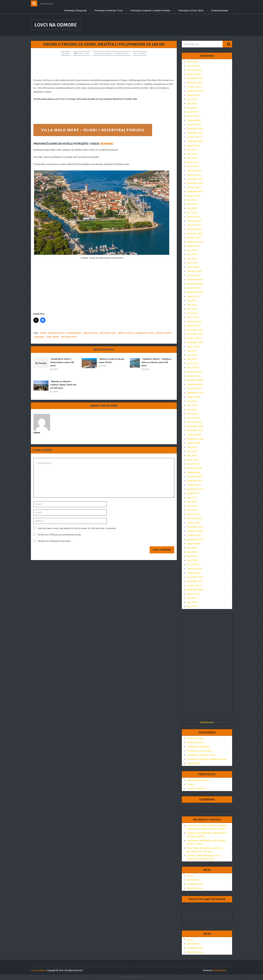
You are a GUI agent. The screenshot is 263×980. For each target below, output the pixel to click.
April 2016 (192, 560)
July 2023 (192, 200)
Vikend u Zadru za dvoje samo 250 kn (111, 361)
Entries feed (193, 880)
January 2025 (194, 124)
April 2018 (192, 460)
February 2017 (194, 518)
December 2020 (195, 330)
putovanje (39, 337)
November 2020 (195, 334)
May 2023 (192, 208)
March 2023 (193, 217)
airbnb (43, 333)
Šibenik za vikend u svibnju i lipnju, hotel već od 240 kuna (63, 385)
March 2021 (193, 317)
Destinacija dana (195, 738)
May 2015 (192, 606)
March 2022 (193, 267)
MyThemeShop (219, 970)
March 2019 (193, 418)
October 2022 (194, 238)
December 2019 (195, 380)
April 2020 (192, 363)
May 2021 (192, 309)
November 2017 (195, 481)
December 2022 (195, 229)
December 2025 (195, 78)
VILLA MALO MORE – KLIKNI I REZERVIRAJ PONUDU (93, 130)
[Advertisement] (104, 67)
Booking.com (207, 722)
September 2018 (195, 439)
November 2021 (195, 284)
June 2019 (192, 405)
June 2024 (192, 154)
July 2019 (192, 401)
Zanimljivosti (193, 763)
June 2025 (192, 104)
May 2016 (192, 556)
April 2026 (192, 62)
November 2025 (195, 83)
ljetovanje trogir (108, 333)
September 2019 (195, 393)
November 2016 (195, 531)
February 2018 (194, 468)
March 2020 (193, 368)
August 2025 (193, 95)
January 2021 (194, 326)
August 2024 (193, 145)
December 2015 (195, 577)
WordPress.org (195, 888)
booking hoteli (74, 333)
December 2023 (195, 179)
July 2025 (192, 99)
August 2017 (193, 493)
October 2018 (194, 435)
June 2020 (192, 355)
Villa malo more (69, 337)
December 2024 (195, 129)
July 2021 (192, 300)
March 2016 (193, 565)
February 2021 (194, 321)
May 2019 (192, 409)
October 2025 (194, 87)
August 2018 (193, 443)
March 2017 (193, 514)
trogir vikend (52, 337)
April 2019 (192, 414)
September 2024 (195, 141)
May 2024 (192, 158)
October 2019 (194, 388)
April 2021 (192, 313)
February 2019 (194, 422)
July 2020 (192, 351)
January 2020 (194, 376)
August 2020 (193, 347)
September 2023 (195, 192)
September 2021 (195, 292)
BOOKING (107, 144)
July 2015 (192, 598)
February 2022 (194, 271)
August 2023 (193, 196)
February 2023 (194, 221)
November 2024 (195, 133)
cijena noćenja (90, 333)
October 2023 (194, 187)
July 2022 (192, 250)
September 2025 (195, 91)
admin (67, 53)
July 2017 (192, 497)
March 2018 (193, 464)
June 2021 (192, 305)
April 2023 (192, 212)
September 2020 (195, 342)
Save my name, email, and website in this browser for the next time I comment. (77, 528)
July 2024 (192, 150)
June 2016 (192, 552)
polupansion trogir (144, 333)
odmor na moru (125, 333)
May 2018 (192, 456)
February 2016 (194, 569)
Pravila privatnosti (196, 788)
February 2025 (194, 120)
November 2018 (195, 430)
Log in (190, 876)
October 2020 (194, 338)
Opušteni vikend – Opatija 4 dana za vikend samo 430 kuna (157, 362)
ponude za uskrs (164, 333)
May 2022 (192, 259)
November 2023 (195, 183)
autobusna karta (56, 333)
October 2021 (194, 288)
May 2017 (192, 506)
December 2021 (195, 280)
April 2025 (192, 112)
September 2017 (195, 489)
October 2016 (194, 535)
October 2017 (194, 485)
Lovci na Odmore (56, 25)
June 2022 (192, 254)
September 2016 (195, 539)
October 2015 (194, 585)
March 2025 (193, 116)
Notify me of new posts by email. (54, 541)
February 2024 (194, 171)
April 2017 (192, 510)
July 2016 (192, 548)
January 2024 (194, 175)
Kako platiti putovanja (198, 780)
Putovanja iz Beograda (75, 11)
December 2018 (195, 426)
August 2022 (193, 246)
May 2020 (192, 359)
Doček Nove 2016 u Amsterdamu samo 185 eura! (62, 362)
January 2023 (194, 225)
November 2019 (195, 384)
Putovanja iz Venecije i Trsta (108, 11)
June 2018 (192, 451)
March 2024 (193, 166)
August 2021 (193, 296)
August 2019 (193, 397)
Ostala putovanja (220, 11)
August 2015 (193, 594)
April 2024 (192, 162)
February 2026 (194, 70)
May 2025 (192, 108)
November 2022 (195, 233)
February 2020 (194, 372)
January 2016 (194, 573)
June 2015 (192, 602)
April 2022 (192, 263)
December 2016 (195, 527)
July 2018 (192, 447)
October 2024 (194, 137)
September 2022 (195, 242)
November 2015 (195, 581)
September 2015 (195, 590)
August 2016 (193, 544)
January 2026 (194, 74)
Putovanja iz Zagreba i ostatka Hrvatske (150, 11)
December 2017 (195, 477)
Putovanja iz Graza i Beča (191, 11)
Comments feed (195, 884)
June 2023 (192, 204)
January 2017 (194, 523)
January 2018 (194, 472)
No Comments (140, 53)
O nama (191, 784)
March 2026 (193, 66)
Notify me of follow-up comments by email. (60, 535)
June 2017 (192, 502)
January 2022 (194, 275)
